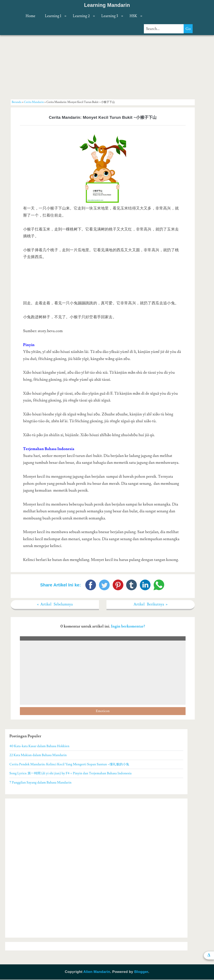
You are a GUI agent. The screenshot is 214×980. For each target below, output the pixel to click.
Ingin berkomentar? (128, 627)
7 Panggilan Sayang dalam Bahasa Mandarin (40, 783)
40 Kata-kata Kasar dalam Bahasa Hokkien (39, 747)
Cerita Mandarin (34, 102)
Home (30, 16)
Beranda (17, 102)
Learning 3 (110, 16)
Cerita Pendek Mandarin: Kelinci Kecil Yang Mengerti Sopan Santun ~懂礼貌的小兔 (69, 765)
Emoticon (103, 712)
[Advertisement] (103, 67)
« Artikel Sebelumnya (55, 605)
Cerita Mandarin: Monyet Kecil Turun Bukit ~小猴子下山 (103, 117)
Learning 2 (81, 16)
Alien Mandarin (97, 972)
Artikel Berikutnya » (151, 605)
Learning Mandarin (107, 5)
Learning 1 (53, 16)
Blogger (141, 972)
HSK (133, 16)
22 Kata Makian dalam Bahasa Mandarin (38, 755)
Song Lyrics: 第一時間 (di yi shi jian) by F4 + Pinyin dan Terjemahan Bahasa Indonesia (70, 774)
